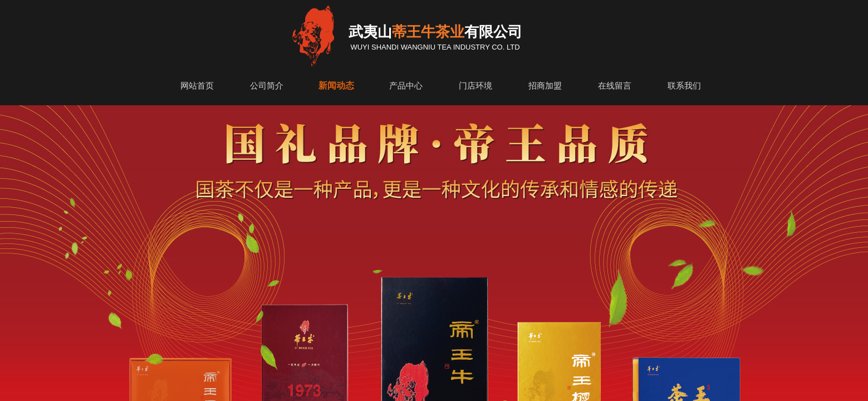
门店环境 (475, 86)
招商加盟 (545, 86)
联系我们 (684, 86)
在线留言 (615, 86)
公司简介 (267, 86)
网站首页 (197, 86)
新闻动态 (336, 85)
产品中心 (406, 86)
